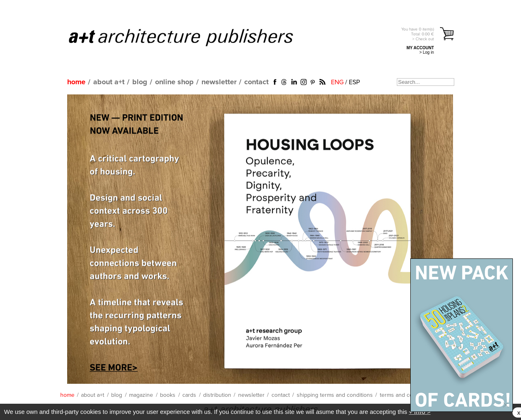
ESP (354, 82)
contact (256, 82)
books (168, 395)
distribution (217, 395)
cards (189, 395)
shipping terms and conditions (335, 395)
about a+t (109, 82)
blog (140, 82)
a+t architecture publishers (191, 37)
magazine (141, 395)
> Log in (427, 52)
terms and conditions (406, 395)
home (76, 82)
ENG (337, 82)
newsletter (219, 82)
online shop (174, 82)
